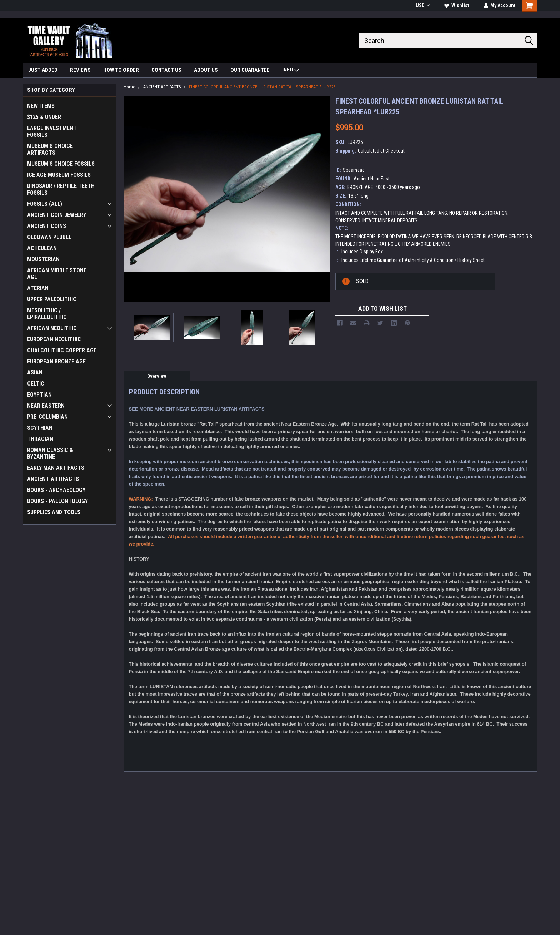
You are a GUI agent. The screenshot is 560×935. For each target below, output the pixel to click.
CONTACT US (166, 70)
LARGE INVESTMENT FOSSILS (52, 131)
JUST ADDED (43, 70)
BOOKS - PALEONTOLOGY (57, 501)
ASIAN (35, 372)
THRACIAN (40, 439)
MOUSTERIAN (43, 259)
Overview (157, 376)
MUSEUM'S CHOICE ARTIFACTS (50, 149)
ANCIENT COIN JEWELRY (57, 215)
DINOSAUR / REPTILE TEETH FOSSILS (61, 189)
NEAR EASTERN (46, 406)
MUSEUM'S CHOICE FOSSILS (61, 164)
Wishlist (456, 5)
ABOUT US (206, 70)
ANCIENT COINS (47, 226)
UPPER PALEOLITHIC (52, 299)
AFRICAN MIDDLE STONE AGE (57, 274)
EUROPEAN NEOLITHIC (54, 339)
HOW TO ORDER (121, 70)
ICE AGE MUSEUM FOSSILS (59, 175)
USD (422, 5)
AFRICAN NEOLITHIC (52, 328)
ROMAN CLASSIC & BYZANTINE (50, 453)
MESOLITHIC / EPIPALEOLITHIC (47, 314)
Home (129, 87)
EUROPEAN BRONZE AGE (56, 361)
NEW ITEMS (41, 106)
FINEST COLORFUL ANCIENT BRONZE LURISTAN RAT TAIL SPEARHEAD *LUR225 (262, 87)
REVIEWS (80, 70)
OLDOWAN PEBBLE (49, 237)
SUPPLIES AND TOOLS (54, 512)
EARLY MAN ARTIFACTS (56, 468)
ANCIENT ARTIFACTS (53, 479)
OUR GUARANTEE (250, 70)
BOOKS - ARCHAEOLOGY (56, 490)
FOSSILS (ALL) (45, 204)
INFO (291, 71)
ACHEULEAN (42, 248)
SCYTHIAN (40, 428)
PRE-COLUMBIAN (47, 417)
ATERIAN (38, 288)
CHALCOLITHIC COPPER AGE (62, 350)
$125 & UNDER (44, 117)
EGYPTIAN (39, 395)
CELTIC (36, 384)
